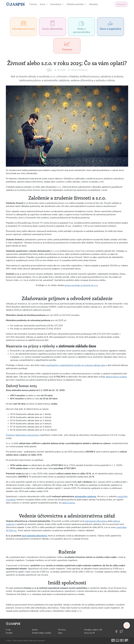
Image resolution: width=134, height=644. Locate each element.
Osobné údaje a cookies (42, 633)
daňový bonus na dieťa (116, 377)
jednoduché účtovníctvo (96, 521)
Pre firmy (62, 630)
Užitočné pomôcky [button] (75, 4)
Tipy (49, 70)
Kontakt (9, 633)
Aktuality (93, 4)
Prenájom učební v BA (93, 630)
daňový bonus (69, 503)
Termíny (33, 4)
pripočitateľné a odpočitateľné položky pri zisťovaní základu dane (75, 365)
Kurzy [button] (43, 4)
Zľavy (60, 633)
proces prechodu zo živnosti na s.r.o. (81, 285)
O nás (8, 630)
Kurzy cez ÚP (90, 633)
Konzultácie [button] (56, 4)
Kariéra (35, 630)
